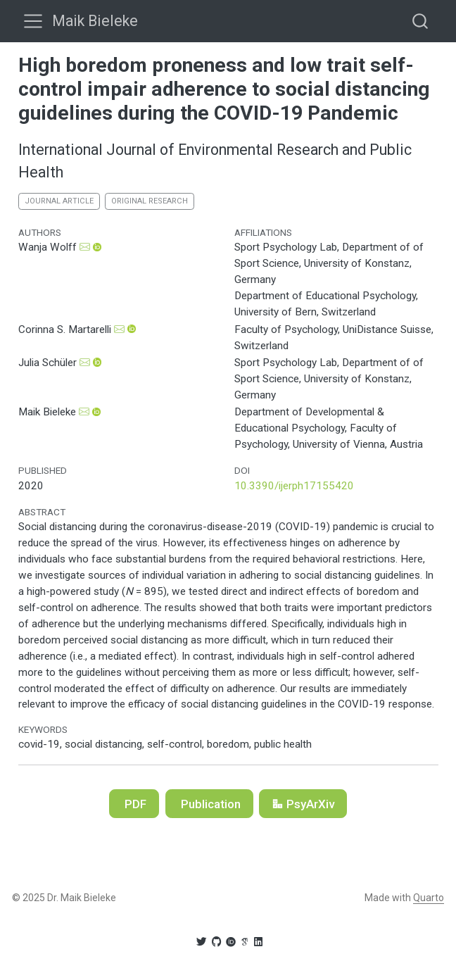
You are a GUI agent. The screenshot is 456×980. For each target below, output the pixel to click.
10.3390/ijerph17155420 (294, 486)
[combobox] (421, 21)
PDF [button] (134, 804)
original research (150, 201)
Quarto (429, 898)
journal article (59, 201)
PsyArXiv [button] (303, 804)
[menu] (33, 21)
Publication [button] (209, 804)
